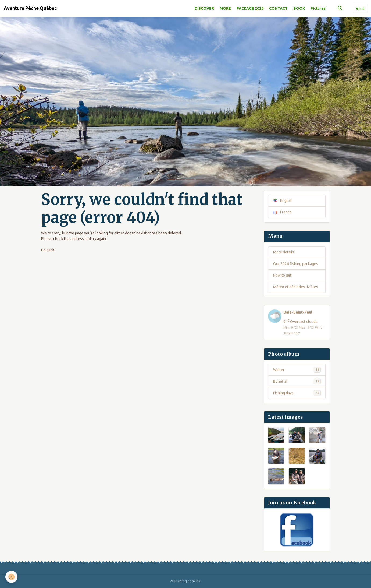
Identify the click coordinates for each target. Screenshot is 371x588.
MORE (225, 8)
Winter (297, 370)
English (283, 200)
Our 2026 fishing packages (296, 264)
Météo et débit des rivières (296, 287)
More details (284, 252)
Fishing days (297, 393)
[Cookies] (11, 577)
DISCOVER (204, 8)
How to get (282, 275)
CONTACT (278, 8)
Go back (48, 250)
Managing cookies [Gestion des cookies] (185, 581)
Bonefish (297, 381)
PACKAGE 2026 (250, 8)
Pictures (318, 8)
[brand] (30, 8)
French (282, 212)
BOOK (299, 8)
